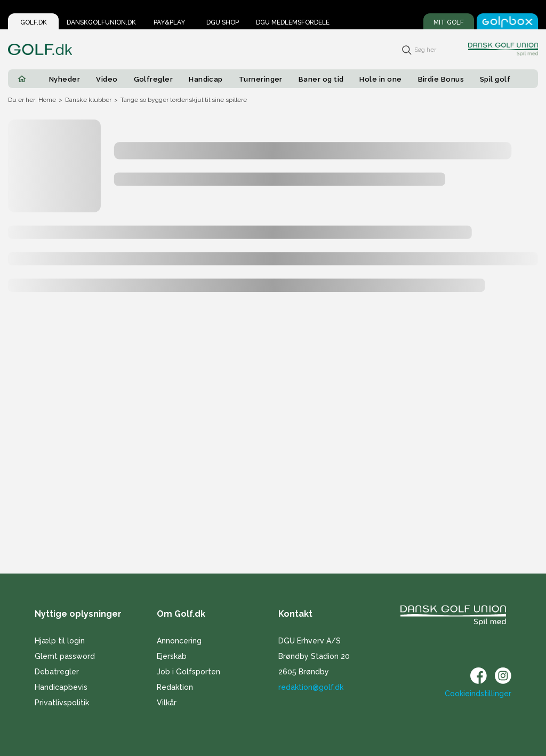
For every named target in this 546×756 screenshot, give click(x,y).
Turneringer (261, 79)
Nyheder (65, 79)
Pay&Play (169, 22)
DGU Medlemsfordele (293, 22)
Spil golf (495, 79)
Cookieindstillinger (478, 694)
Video (107, 79)
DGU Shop (223, 22)
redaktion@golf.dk (311, 687)
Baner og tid (321, 79)
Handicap (206, 79)
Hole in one (380, 79)
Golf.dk (34, 22)
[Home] (22, 79)
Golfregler (154, 79)
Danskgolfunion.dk (101, 22)
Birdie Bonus (441, 79)
